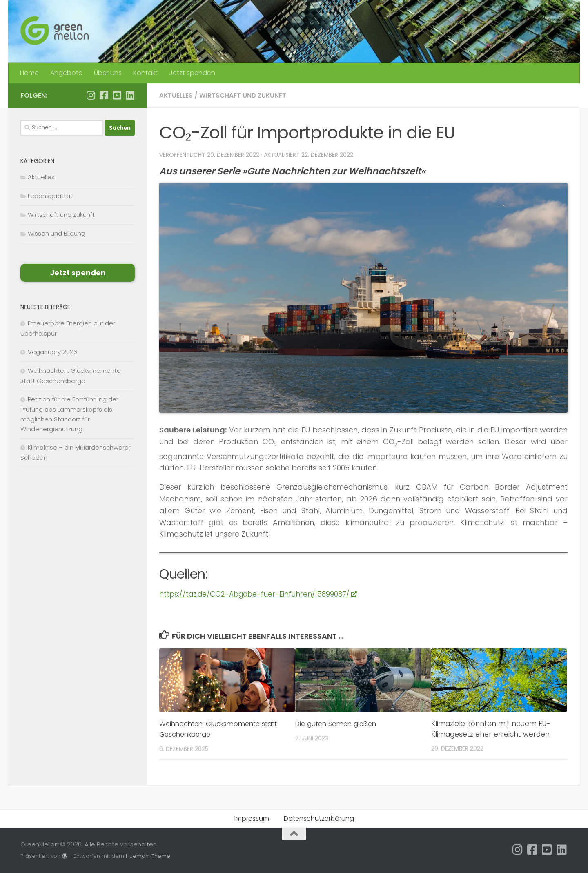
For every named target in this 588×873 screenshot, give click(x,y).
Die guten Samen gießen (338, 724)
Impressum (252, 818)
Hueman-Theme (148, 856)
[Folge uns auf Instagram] (91, 95)
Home (29, 73)
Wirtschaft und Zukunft (245, 95)
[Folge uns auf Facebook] (104, 95)
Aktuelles (177, 95)
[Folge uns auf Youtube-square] (117, 95)
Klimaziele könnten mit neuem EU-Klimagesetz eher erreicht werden (491, 729)
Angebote (66, 73)
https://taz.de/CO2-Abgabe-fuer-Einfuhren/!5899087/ (262, 594)
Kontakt (145, 73)
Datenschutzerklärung (319, 818)
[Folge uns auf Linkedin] (130, 95)
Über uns (108, 73)
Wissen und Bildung (57, 233)
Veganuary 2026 (52, 352)
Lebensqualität (50, 196)
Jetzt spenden (192, 73)
